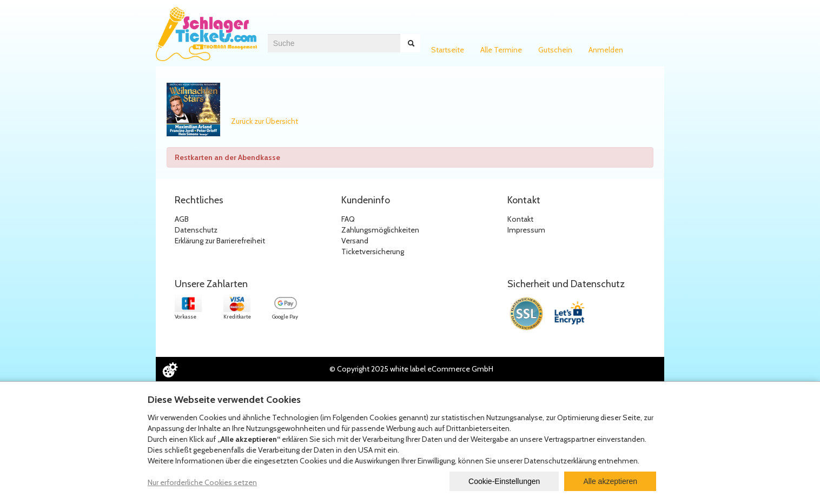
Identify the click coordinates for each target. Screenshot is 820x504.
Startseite (448, 50)
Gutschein (555, 50)
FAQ (348, 219)
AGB (182, 219)
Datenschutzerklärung (560, 461)
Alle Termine (501, 50)
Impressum (526, 230)
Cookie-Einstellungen (504, 481)
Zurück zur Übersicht (264, 121)
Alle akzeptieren (610, 481)
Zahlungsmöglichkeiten (380, 230)
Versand (355, 241)
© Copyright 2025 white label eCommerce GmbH (411, 369)
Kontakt (520, 219)
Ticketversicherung (373, 251)
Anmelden (606, 50)
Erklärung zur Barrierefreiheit (220, 241)
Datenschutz (196, 230)
